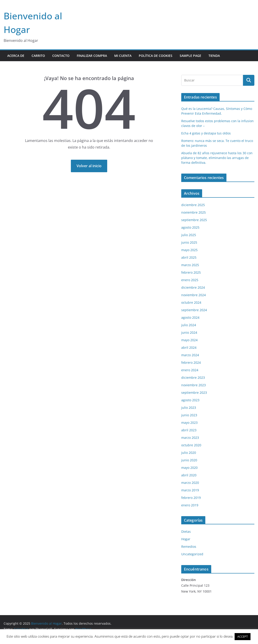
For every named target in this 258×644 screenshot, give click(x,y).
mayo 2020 (189, 468)
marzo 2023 (190, 438)
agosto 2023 (190, 400)
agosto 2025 (190, 227)
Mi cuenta (123, 56)
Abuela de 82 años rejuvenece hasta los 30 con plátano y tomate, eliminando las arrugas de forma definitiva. (217, 158)
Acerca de (16, 56)
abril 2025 (189, 257)
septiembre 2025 (194, 220)
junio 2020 (189, 460)
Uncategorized (192, 554)
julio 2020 (189, 453)
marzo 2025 (190, 265)
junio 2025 (189, 242)
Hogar (186, 539)
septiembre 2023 (194, 393)
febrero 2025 (191, 272)
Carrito (38, 56)
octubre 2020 (191, 445)
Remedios (189, 547)
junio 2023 (189, 415)
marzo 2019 (190, 490)
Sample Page (190, 56)
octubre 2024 (191, 302)
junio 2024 (189, 332)
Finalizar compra (92, 56)
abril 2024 (189, 347)
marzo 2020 (190, 483)
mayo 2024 (189, 340)
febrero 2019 (191, 498)
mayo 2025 (189, 250)
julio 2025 (189, 235)
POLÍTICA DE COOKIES (156, 56)
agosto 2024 (190, 317)
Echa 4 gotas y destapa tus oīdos (206, 133)
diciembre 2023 (193, 378)
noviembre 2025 (193, 212)
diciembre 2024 (193, 287)
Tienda (214, 56)
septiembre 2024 (194, 310)
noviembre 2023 (193, 385)
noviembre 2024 (193, 295)
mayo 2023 (189, 423)
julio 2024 (189, 325)
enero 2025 (190, 280)
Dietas (186, 532)
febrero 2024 (191, 362)
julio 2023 (189, 408)
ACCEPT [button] (243, 636)
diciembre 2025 (193, 205)
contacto (61, 56)
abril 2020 (189, 475)
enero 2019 (190, 505)
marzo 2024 (190, 355)
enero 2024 (190, 370)
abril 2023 (189, 430)
